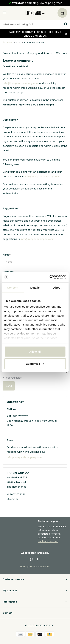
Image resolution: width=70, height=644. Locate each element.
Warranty (62, 53)
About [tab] (57, 287)
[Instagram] (32, 560)
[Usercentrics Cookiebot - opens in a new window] (50, 277)
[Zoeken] (35, 24)
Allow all (35, 351)
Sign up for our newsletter (35, 566)
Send (9, 386)
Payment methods (13, 53)
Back (7, 42)
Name (7, 255)
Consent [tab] (13, 287)
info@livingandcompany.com (21, 83)
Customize (35, 364)
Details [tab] (35, 287)
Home (18, 42)
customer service (48, 541)
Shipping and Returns (40, 53)
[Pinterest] (38, 560)
